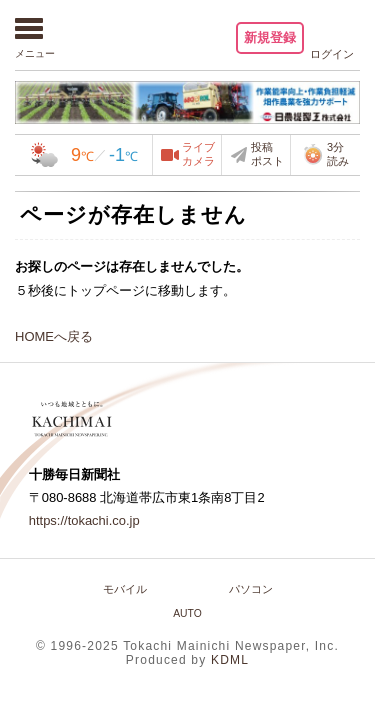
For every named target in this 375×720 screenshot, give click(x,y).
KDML (230, 660)
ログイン (332, 54)
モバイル (125, 589)
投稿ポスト (267, 154)
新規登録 (270, 37)
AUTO (187, 613)
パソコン (251, 589)
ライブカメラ (198, 154)
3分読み (325, 154)
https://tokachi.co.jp (84, 520)
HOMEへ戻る (54, 336)
